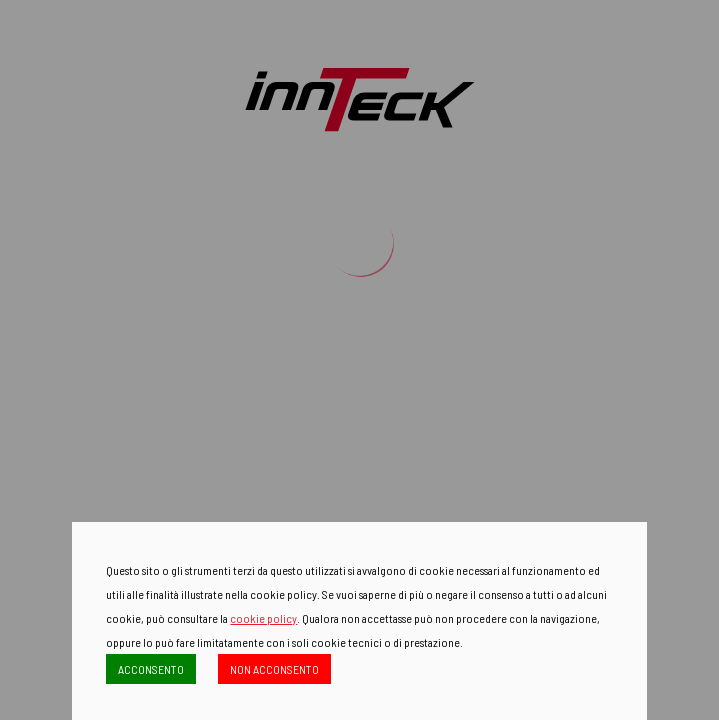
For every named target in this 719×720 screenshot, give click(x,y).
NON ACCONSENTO (274, 669)
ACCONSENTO (151, 669)
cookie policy (263, 618)
